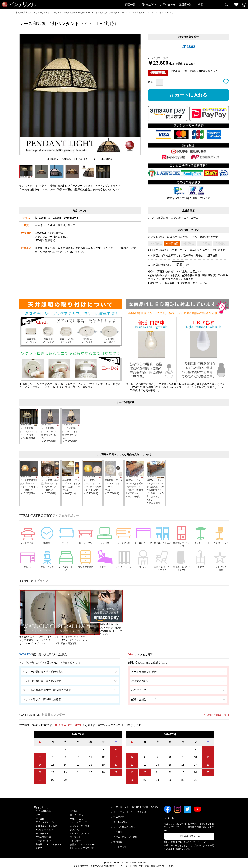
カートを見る (243, 5)
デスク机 (28, 560)
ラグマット (105, 560)
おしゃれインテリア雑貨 (220, 562)
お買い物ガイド (148, 5)
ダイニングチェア (162, 537)
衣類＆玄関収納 (86, 562)
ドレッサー (143, 560)
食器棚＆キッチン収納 (182, 537)
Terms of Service (150, 863)
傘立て (201, 560)
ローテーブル (86, 535)
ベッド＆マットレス (66, 562)
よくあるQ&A (120, 816)
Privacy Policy (134, 863)
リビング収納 (124, 535)
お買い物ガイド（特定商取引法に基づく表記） (136, 801)
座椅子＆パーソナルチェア (162, 562)
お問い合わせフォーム (189, 830)
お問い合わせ (168, 5)
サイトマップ (120, 840)
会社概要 (118, 826)
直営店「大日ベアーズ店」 (126, 830)
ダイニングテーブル (143, 537)
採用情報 (118, 835)
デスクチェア (47, 560)
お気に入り (236, 5)
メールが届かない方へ (124, 821)
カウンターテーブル (201, 537)
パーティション (124, 562)
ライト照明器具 (28, 537)
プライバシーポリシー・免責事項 (130, 806)
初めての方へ (120, 811)
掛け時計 (47, 535)
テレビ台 (105, 535)
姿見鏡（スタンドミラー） (182, 562)
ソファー (66, 535)
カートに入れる (192, 95)
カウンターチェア (220, 537)
